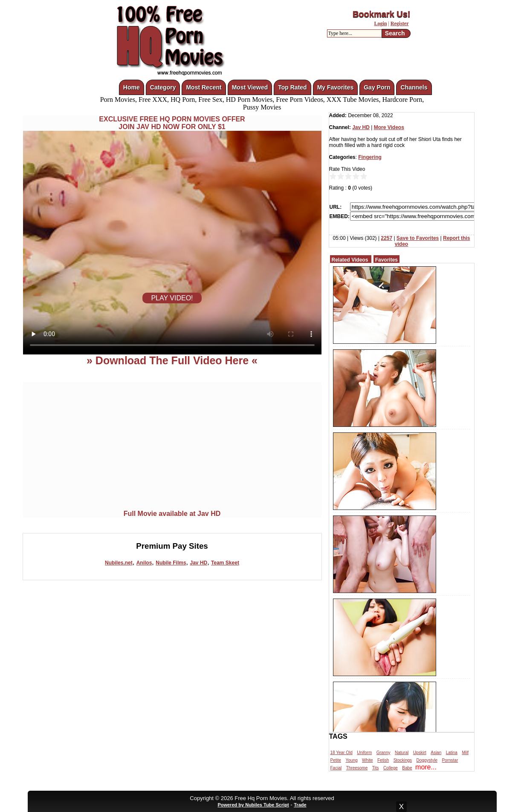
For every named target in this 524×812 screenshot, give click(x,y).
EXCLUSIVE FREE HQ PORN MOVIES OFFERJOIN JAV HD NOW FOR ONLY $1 (172, 123)
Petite (336, 760)
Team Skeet (225, 563)
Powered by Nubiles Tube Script (253, 805)
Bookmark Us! (382, 14)
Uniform (364, 753)
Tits (376, 768)
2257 (386, 238)
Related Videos (350, 260)
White (368, 760)
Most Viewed (250, 87)
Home (132, 87)
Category (163, 87)
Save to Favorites (418, 238)
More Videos (389, 127)
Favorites (386, 260)
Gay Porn (377, 87)
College (391, 768)
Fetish (383, 760)
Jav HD (198, 563)
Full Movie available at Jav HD (172, 514)
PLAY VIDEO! (172, 298)
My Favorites (336, 87)
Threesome (357, 768)
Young (352, 760)
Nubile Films (171, 563)
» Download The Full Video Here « (172, 360)
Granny (384, 753)
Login (380, 23)
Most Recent (204, 87)
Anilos (144, 563)
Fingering (370, 157)
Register (400, 23)
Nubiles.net (119, 563)
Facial (336, 768)
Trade (300, 805)
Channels (414, 87)
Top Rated (292, 87)
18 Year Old (342, 753)
